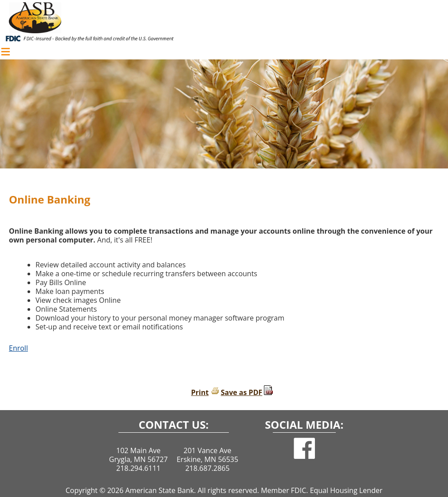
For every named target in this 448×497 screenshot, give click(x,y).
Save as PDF (242, 392)
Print (200, 392)
